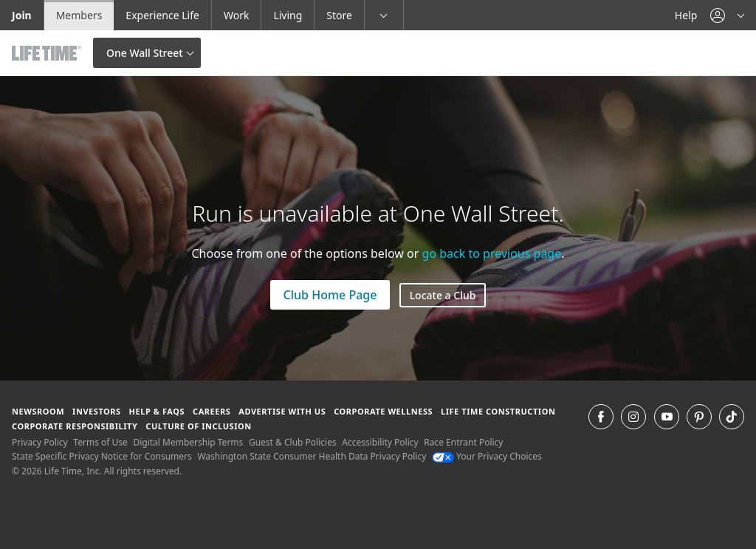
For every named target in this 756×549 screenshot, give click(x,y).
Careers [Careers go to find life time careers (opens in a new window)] (212, 411)
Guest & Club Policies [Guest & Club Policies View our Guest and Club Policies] (293, 442)
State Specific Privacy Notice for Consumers (102, 456)
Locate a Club (443, 295)
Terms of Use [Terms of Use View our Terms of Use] (100, 442)
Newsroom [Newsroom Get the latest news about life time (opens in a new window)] (38, 411)
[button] (727, 15)
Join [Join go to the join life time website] (22, 15)
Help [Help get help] (686, 15)
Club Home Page (330, 295)
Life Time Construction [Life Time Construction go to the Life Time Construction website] (498, 411)
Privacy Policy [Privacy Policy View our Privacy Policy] (40, 442)
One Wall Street (145, 53)
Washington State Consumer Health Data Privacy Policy (312, 456)
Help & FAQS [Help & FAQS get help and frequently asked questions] (157, 411)
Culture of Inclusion (198, 426)
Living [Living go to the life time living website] (288, 15)
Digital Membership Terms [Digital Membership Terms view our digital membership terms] (188, 442)
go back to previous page (492, 253)
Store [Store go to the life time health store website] (339, 15)
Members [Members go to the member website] (79, 15)
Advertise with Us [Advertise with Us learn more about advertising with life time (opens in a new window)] (282, 411)
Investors (97, 411)
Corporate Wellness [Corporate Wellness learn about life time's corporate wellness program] (383, 411)
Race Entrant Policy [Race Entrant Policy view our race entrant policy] (463, 442)
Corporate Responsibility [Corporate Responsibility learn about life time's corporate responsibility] (75, 426)
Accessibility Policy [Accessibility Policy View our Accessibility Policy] (380, 442)
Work (236, 15)
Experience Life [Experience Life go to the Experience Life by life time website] (162, 15)
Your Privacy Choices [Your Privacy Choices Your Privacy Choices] (487, 456)
